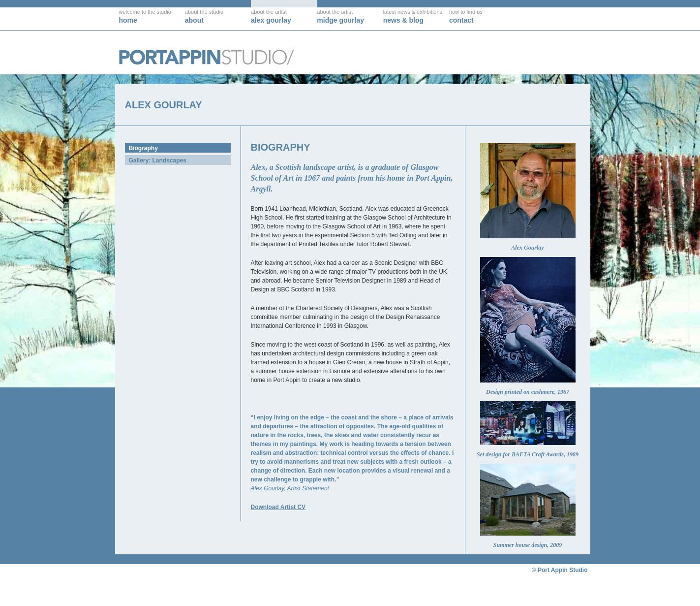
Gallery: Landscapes (158, 160)
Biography (143, 148)
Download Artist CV (278, 507)
